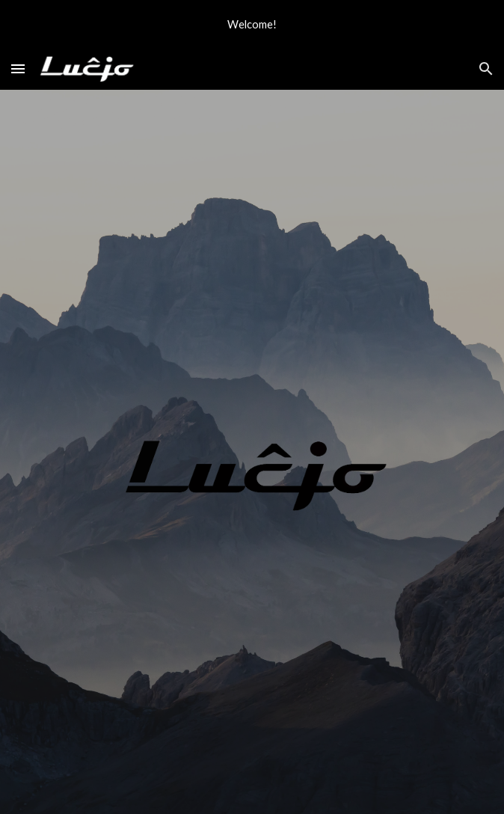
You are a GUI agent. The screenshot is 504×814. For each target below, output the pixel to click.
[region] (252, 24)
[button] (18, 68)
